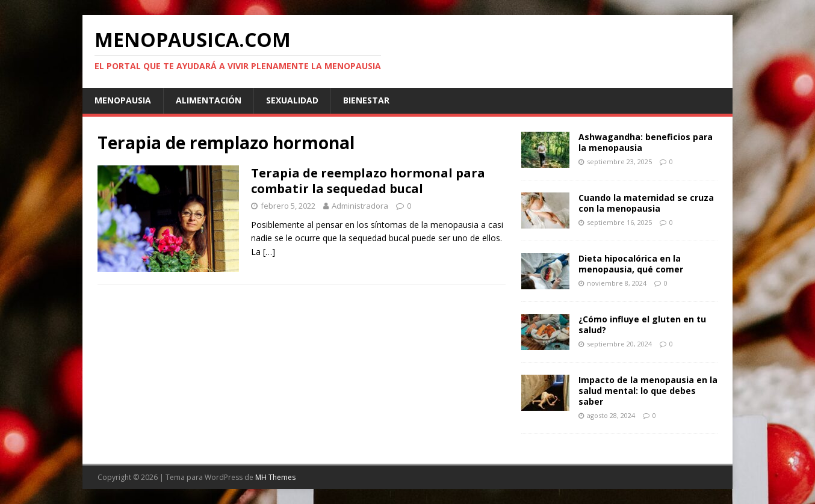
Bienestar (366, 100)
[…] (269, 252)
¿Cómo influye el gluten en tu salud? (642, 324)
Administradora (360, 206)
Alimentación (209, 100)
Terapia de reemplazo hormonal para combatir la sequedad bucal (368, 181)
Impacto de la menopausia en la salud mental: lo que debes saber (648, 391)
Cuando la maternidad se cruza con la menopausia (646, 203)
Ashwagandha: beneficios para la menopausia (646, 142)
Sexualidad (292, 100)
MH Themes (275, 477)
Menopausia (123, 100)
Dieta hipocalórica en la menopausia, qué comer (631, 264)
